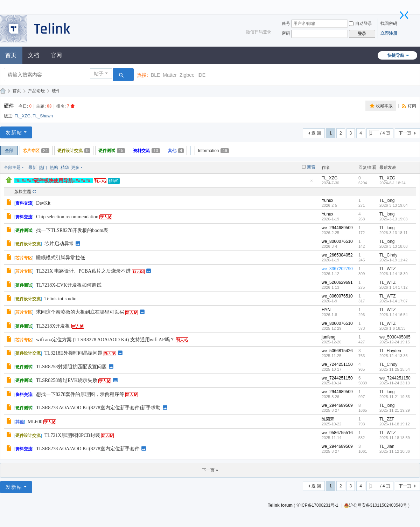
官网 (56, 55)
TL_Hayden (390, 351)
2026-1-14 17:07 (394, 301)
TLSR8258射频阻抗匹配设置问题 (71, 367)
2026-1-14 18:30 (394, 274)
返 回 (316, 133)
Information (213, 151)
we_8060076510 (337, 241)
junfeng (328, 337)
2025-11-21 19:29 (395, 410)
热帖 (54, 167)
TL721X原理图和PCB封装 (72, 435)
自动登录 (360, 23)
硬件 (56, 91)
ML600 (35, 422)
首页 (17, 91)
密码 (286, 33)
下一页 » (210, 470)
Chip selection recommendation (67, 217)
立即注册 (389, 33)
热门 (43, 167)
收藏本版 (384, 106)
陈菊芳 (328, 419)
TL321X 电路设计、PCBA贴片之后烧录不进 (83, 271)
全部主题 (12, 167)
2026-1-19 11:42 (394, 260)
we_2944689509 (337, 228)
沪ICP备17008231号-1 (318, 505)
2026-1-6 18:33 (393, 328)
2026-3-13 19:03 (394, 219)
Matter (170, 75)
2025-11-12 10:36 (395, 451)
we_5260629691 (337, 282)
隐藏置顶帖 (311, 183)
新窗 (311, 167)
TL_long (387, 200)
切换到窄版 (404, 15)
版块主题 (23, 192)
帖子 (99, 74)
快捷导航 (396, 55)
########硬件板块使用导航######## (54, 181)
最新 (33, 167)
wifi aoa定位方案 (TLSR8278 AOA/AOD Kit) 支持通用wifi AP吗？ (105, 340)
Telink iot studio (61, 299)
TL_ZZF (387, 419)
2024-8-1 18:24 (393, 183)
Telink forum (280, 505)
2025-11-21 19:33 (395, 397)
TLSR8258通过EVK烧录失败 (67, 380)
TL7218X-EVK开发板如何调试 (69, 285)
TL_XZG (23, 116)
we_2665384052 (337, 255)
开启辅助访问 (401, 5)
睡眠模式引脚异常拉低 (61, 258)
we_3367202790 (337, 269)
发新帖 (14, 132)
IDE (201, 75)
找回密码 (389, 23)
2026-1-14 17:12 (394, 287)
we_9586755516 (337, 433)
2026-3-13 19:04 (394, 205)
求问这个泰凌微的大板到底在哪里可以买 (80, 312)
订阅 (412, 106)
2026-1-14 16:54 (394, 315)
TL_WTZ (388, 269)
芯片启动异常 (59, 244)
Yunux (327, 200)
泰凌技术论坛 (3, 91)
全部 (9, 151)
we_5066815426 (337, 351)
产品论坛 (36, 91)
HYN (326, 310)
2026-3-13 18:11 (394, 233)
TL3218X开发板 (53, 326)
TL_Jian (387, 446)
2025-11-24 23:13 (395, 383)
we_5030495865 (395, 337)
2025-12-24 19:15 (395, 342)
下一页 (405, 133)
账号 (286, 23)
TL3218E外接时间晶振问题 (73, 353)
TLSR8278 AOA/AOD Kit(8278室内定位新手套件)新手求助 (98, 408)
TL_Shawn (43, 116)
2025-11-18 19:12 (395, 424)
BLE (155, 75)
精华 (65, 167)
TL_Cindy (388, 255)
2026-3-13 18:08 (394, 246)
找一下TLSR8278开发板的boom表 (72, 230)
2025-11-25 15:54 (395, 369)
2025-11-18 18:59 (395, 438)
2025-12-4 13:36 (394, 356)
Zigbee (187, 75)
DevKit (43, 203)
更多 (75, 167)
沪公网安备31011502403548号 (375, 505)
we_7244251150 (337, 364)
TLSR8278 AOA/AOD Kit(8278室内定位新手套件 (88, 449)
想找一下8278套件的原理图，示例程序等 (80, 394)
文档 (34, 55)
